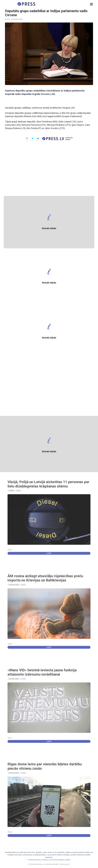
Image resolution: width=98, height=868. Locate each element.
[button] (91, 4)
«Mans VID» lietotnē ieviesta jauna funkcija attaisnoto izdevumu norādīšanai (42, 672)
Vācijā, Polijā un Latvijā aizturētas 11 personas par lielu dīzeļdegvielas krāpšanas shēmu (48, 484)
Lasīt (49, 553)
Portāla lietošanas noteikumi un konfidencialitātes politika (49, 860)
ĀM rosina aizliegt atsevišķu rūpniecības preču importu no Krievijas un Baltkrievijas (45, 578)
